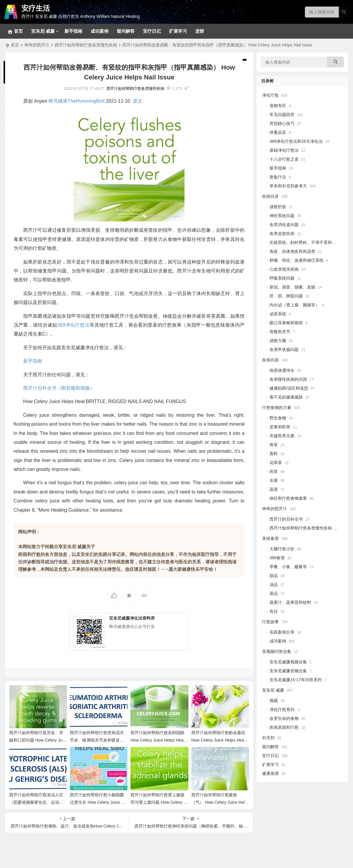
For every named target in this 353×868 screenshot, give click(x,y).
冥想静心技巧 (282, 123)
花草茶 (276, 463)
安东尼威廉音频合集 (288, 671)
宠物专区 (278, 106)
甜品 (274, 576)
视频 (274, 701)
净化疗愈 (270, 95)
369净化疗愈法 (74, 325)
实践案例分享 (282, 632)
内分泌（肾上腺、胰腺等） (294, 305)
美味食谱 (270, 538)
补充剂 (268, 738)
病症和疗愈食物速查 (288, 498)
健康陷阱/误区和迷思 (289, 388)
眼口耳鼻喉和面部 (286, 323)
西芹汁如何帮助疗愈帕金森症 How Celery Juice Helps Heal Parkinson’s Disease (218, 740)
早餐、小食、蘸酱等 (288, 567)
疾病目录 (270, 196)
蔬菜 (274, 489)
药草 (274, 471)
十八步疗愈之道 (284, 159)
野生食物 (278, 418)
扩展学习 (178, 31)
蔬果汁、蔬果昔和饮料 (290, 602)
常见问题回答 (282, 115)
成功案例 (100, 31)
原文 (138, 101)
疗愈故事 (270, 622)
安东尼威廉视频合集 (288, 662)
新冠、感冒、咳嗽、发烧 (292, 287)
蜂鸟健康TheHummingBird (76, 101)
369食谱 (277, 558)
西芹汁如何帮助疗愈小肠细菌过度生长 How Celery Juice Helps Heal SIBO (99, 802)
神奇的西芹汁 (37, 45)
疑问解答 (126, 31)
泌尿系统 (278, 314)
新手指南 (73, 31)
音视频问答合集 (277, 651)
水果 (274, 480)
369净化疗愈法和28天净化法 (296, 141)
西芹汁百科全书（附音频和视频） (59, 388)
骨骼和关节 (280, 332)
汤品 (274, 585)
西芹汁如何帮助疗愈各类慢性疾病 (86, 45)
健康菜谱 (270, 773)
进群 (200, 31)
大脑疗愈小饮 (282, 549)
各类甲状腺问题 (284, 350)
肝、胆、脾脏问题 (286, 296)
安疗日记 (152, 31)
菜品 (274, 593)
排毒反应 (278, 132)
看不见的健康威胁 (286, 397)
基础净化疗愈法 (284, 150)
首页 (15, 45)
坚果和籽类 (280, 427)
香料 (274, 454)
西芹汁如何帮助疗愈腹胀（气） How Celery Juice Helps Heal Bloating (219, 802)
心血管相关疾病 (284, 269)
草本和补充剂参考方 (288, 186)
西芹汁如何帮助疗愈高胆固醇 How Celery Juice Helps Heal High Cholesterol (157, 740)
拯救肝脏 (278, 207)
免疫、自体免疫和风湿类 (292, 251)
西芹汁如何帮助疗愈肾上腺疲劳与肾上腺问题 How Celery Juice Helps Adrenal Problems (159, 802)
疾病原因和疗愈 (284, 727)
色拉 (274, 611)
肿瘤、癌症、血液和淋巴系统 (297, 260)
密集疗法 (278, 177)
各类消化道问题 (284, 225)
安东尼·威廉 (43, 31)
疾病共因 (270, 360)
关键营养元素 (282, 436)
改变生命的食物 (284, 718)
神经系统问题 (282, 216)
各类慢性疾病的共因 (288, 379)
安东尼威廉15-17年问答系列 (296, 680)
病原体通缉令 (282, 370)
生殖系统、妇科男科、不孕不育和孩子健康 (309, 242)
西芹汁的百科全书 (286, 519)
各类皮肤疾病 (282, 234)
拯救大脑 (278, 341)
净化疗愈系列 (282, 709)
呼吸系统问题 (282, 278)
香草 (274, 445)
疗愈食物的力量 (277, 408)
